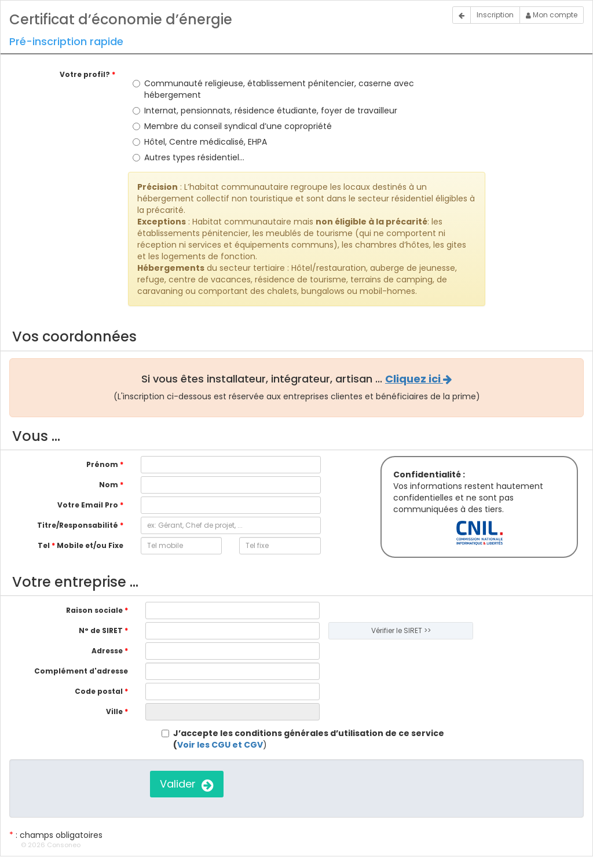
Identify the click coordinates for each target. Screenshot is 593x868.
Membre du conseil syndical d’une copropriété (232, 126)
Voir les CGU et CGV (220, 745)
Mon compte (552, 15)
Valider (187, 784)
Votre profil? (87, 74)
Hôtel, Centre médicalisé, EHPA (200, 142)
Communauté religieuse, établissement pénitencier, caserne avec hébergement (273, 89)
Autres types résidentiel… (188, 157)
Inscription (495, 15)
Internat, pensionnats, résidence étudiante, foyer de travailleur (265, 111)
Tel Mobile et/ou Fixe (80, 545)
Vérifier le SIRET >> (401, 630)
